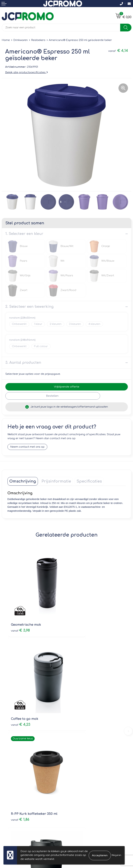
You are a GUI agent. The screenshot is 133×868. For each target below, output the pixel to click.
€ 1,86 (20, 686)
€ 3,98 (20, 610)
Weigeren (116, 855)
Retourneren (10, 787)
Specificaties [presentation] (89, 481)
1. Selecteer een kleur (24, 234)
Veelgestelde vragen (82, 735)
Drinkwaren (21, 40)
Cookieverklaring (79, 782)
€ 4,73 (80, 690)
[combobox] (61, 28)
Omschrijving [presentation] (23, 481)
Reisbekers (38, 40)
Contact (7, 777)
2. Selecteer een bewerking (29, 307)
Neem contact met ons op (27, 447)
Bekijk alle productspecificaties (26, 72)
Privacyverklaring (79, 787)
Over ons (74, 725)
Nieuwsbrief (76, 730)
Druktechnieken (78, 740)
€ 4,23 (80, 610)
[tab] (23, 481)
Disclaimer (75, 792)
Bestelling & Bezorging (17, 782)
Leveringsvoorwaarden (83, 777)
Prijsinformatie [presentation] (56, 481)
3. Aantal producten (23, 363)
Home (6, 40)
